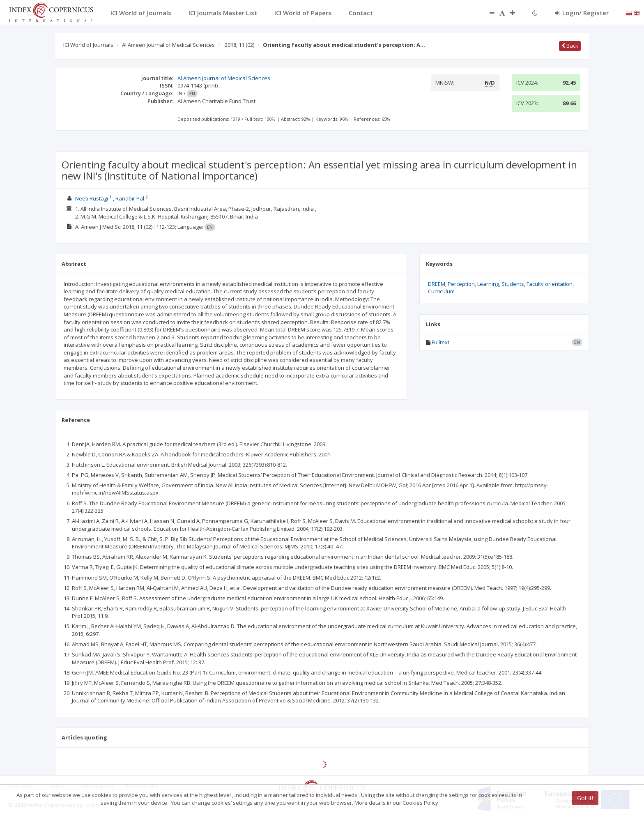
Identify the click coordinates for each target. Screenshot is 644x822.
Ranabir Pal (130, 198)
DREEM (437, 284)
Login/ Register (582, 13)
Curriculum (441, 291)
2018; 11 (239, 45)
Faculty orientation (550, 284)
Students (513, 284)
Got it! (585, 798)
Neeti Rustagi (92, 198)
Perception (461, 284)
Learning (488, 284)
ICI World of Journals (88, 45)
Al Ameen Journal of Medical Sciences (168, 45)
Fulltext (440, 342)
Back (570, 46)
